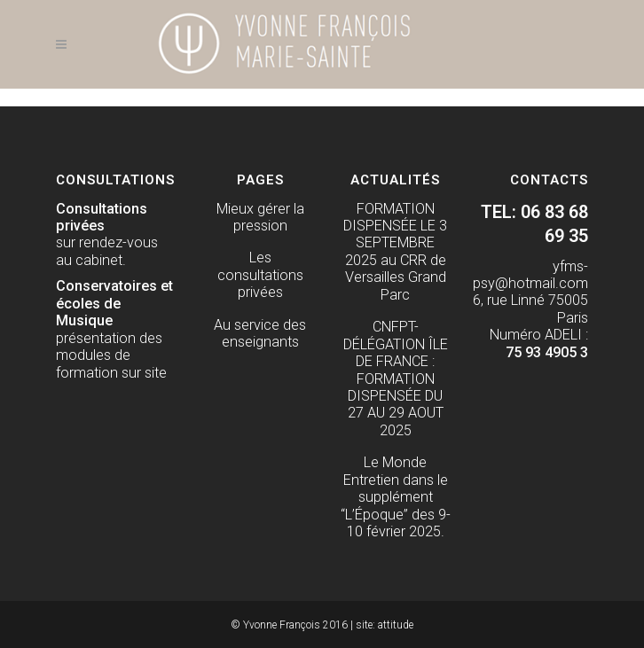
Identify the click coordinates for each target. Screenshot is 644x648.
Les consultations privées (260, 275)
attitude (396, 625)
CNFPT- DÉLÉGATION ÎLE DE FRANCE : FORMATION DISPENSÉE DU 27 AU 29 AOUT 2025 (396, 379)
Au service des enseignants (260, 333)
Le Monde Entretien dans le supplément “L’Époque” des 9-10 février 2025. (396, 497)
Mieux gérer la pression (260, 217)
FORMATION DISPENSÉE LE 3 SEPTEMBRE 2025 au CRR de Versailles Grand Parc (395, 252)
